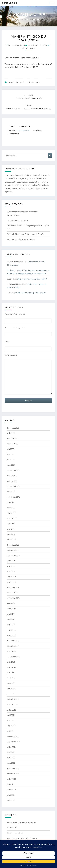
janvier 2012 (12, 731)
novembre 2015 (13, 550)
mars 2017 (11, 508)
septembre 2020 (13, 470)
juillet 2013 (11, 667)
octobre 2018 (12, 481)
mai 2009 (10, 800)
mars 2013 (11, 683)
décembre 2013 (13, 641)
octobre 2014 (12, 593)
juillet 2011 (11, 747)
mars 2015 (11, 571)
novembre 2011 (13, 736)
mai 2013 (10, 678)
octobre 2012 (12, 704)
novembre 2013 (13, 646)
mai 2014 (10, 619)
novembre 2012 (13, 699)
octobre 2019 (12, 476)
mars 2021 (11, 465)
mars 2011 (11, 763)
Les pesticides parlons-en (17, 220)
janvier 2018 (12, 492)
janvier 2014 (12, 635)
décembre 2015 (13, 545)
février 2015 (11, 577)
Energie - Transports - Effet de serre (24, 82)
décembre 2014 (13, 587)
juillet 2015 (11, 561)
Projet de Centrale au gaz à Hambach (30, 293)
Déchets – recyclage (15, 833)
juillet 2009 (11, 789)
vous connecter (23, 130)
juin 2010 (10, 784)
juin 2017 (10, 502)
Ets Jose (10, 270)
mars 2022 (11, 454)
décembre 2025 (13, 428)
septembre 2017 (13, 497)
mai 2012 (10, 715)
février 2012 (11, 726)
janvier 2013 (12, 694)
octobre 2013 (12, 651)
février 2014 (11, 630)
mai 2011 (10, 752)
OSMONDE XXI (9, 3)
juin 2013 (10, 672)
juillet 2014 (11, 609)
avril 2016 (11, 529)
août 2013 (11, 662)
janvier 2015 (12, 582)
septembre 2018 (13, 486)
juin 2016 (10, 524)
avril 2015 (11, 566)
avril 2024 (11, 433)
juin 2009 (10, 795)
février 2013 (11, 688)
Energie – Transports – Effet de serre (22, 838)
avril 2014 (11, 625)
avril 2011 (11, 758)
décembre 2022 (13, 438)
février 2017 (11, 513)
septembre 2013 (13, 657)
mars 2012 (11, 720)
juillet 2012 (11, 710)
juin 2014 (10, 614)
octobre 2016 (12, 518)
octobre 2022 (12, 444)
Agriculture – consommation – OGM (21, 822)
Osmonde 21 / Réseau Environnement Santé (25, 234)
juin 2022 (10, 449)
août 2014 (11, 603)
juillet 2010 (11, 779)
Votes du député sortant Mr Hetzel (21, 239)
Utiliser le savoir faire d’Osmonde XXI (32, 279)
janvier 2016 (12, 540)
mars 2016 (11, 534)
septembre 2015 (13, 555)
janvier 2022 (12, 460)
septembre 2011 (13, 742)
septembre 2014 (13, 598)
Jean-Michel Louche (37, 45)
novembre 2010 (13, 774)
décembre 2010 (13, 768)
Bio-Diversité (12, 828)
